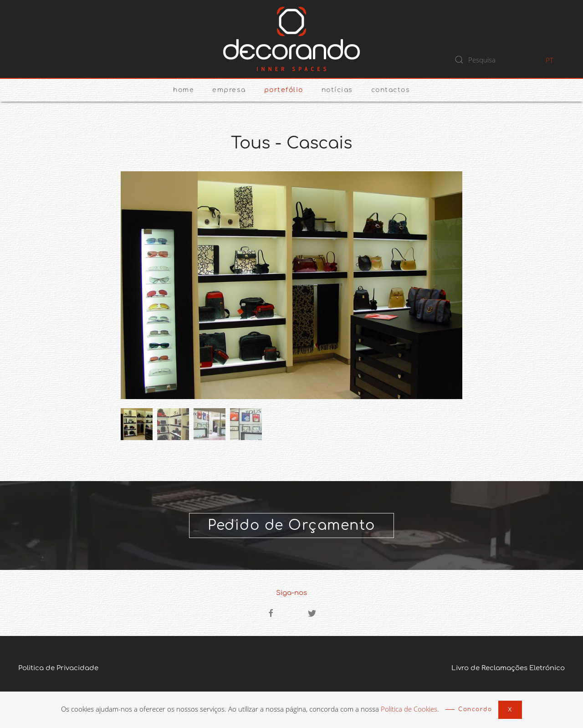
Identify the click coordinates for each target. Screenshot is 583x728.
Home (184, 90)
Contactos (391, 90)
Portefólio (284, 90)
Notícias (337, 90)
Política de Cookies (409, 709)
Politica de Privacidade (58, 668)
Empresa (229, 90)
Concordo (475, 709)
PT (550, 60)
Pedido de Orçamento (291, 525)
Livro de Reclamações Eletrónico (508, 668)
